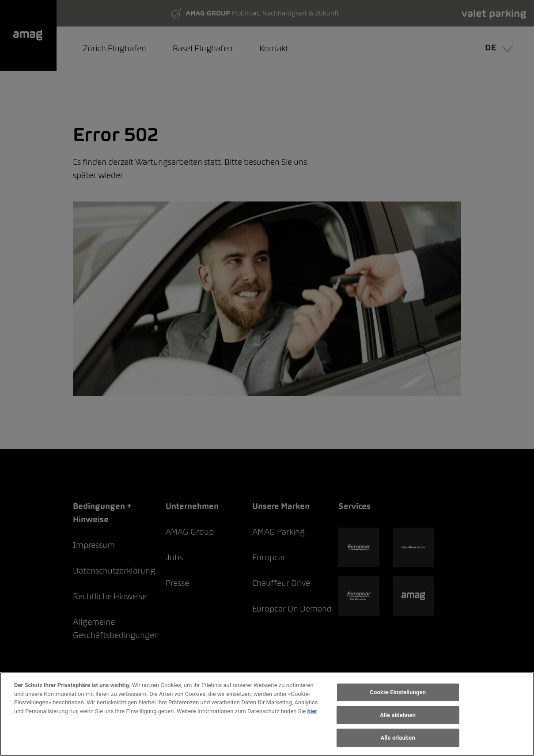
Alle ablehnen (398, 715)
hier (312, 711)
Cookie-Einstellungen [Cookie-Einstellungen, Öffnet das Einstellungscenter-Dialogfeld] (398, 692)
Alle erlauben (398, 738)
